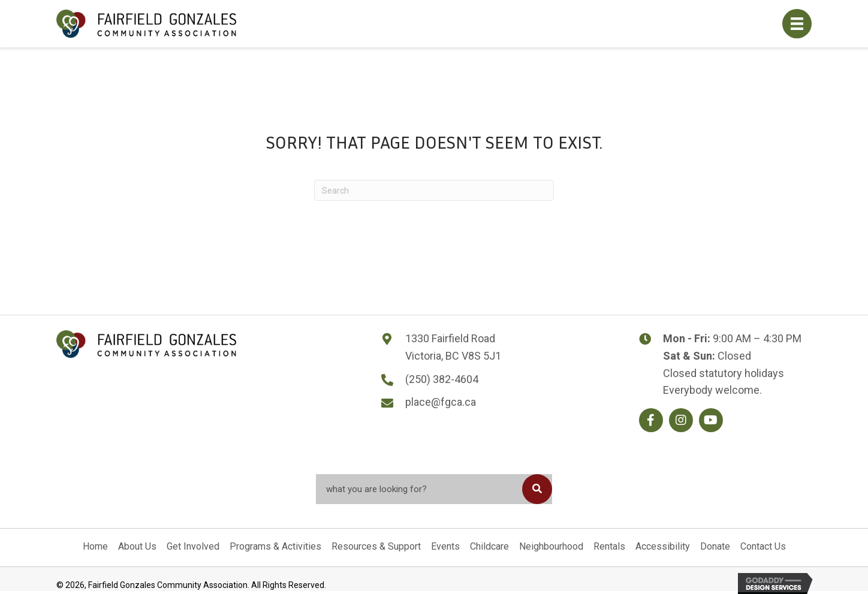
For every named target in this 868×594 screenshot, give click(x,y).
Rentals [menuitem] (609, 546)
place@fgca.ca (441, 402)
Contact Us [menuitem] (763, 546)
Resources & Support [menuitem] (376, 546)
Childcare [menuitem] (489, 546)
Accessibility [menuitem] (663, 546)
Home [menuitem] (95, 546)
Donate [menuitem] (715, 546)
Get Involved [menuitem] (193, 546)
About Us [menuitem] (137, 546)
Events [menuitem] (445, 546)
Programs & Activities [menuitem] (275, 546)
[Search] (434, 190)
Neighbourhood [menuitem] (551, 546)
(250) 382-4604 (442, 379)
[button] (651, 420)
